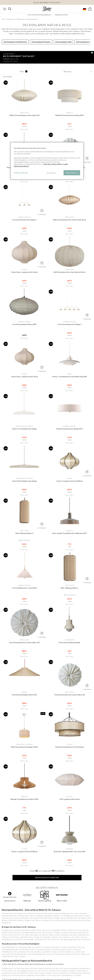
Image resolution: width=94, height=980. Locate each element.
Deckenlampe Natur (32, 19)
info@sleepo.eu (82, 977)
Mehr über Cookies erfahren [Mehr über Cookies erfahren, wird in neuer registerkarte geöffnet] (53, 164)
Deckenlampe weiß (63, 42)
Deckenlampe (20, 19)
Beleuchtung (11, 19)
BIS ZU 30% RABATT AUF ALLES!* (47, 2)
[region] (47, 161)
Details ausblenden (21, 173)
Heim (3, 19)
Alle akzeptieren (72, 173)
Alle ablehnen (51, 173)
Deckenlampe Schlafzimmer (15, 42)
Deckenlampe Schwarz (41, 42)
